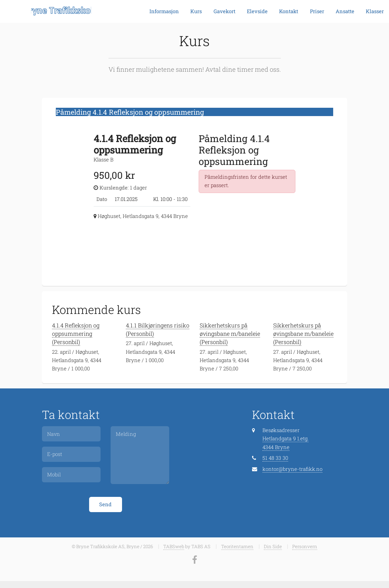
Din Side (273, 546)
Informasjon (164, 11)
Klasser (375, 11)
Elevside (257, 11)
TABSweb (174, 546)
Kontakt (289, 11)
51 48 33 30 (275, 458)
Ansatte (345, 11)
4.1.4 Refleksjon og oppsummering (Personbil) (76, 334)
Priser (317, 11)
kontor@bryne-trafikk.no (292, 469)
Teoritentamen (237, 546)
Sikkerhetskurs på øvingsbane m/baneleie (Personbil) (230, 334)
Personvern (305, 546)
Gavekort (224, 11)
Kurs (196, 11)
